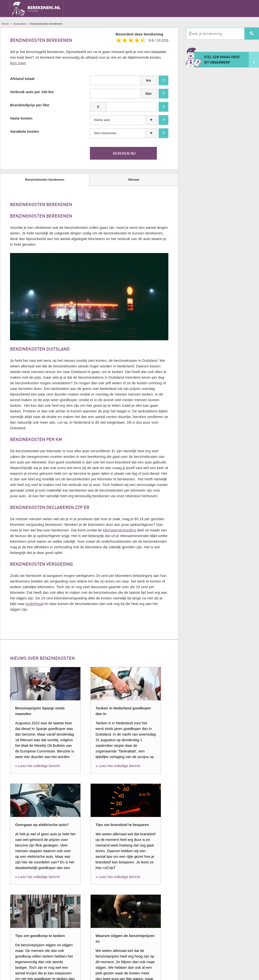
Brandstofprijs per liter (30, 105)
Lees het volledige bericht (39, 766)
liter (149, 94)
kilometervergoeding (119, 530)
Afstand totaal (22, 79)
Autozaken (20, 24)
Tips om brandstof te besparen (122, 825)
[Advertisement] (225, 103)
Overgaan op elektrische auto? (42, 825)
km (149, 80)
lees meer (18, 63)
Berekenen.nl (36, 8)
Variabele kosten (24, 131)
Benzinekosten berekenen (45, 180)
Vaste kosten (21, 118)
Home (5, 24)
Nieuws (134, 180)
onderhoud (34, 604)
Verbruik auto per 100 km (32, 92)
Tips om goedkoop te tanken (40, 936)
